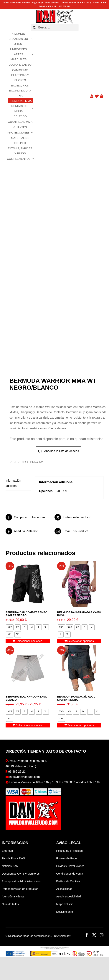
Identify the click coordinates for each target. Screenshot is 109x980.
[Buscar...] (55, 28)
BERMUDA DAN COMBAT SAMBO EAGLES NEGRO (27, 614)
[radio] (10, 627)
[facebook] (87, 935)
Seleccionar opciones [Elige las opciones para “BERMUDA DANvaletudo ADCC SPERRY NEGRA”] (81, 725)
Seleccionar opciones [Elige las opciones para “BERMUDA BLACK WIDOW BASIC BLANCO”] (29, 725)
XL (59, 491)
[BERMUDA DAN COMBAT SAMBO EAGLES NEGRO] (28, 584)
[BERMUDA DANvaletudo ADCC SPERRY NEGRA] (79, 668)
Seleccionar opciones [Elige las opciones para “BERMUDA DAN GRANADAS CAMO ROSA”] (81, 641)
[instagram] (102, 935)
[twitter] (94, 935)
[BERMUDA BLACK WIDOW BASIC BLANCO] (28, 668)
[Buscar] (34, 28)
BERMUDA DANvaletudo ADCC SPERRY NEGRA (76, 698)
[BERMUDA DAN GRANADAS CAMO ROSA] (79, 584)
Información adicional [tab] (13, 483)
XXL (65, 491)
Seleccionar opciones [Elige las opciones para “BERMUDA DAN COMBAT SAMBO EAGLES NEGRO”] (29, 641)
